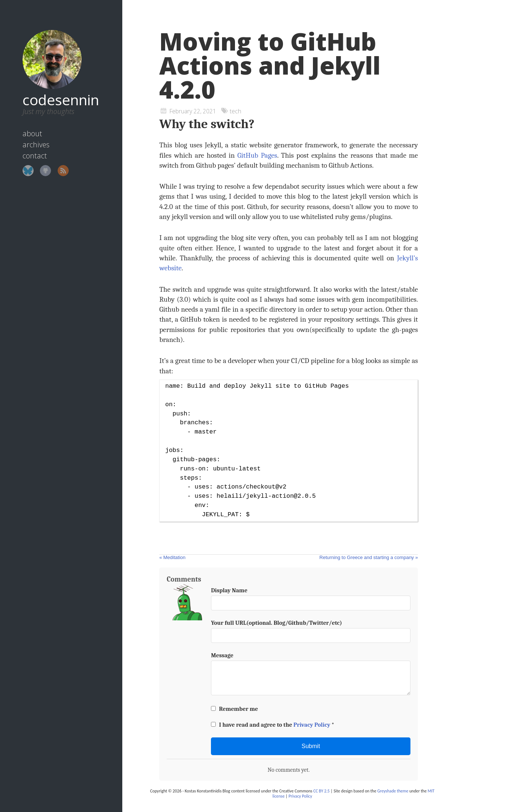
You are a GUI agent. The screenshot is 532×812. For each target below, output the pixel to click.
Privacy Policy (312, 731)
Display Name (229, 590)
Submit (311, 752)
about (25, 123)
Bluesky (20, 160)
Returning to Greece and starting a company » (369, 557)
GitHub (38, 160)
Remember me (234, 715)
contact (27, 145)
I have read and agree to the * (273, 731)
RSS (55, 160)
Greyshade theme (393, 797)
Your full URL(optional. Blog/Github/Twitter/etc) (277, 623)
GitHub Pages (257, 155)
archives (28, 134)
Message (222, 655)
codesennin (53, 89)
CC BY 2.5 (321, 797)
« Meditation (172, 557)
